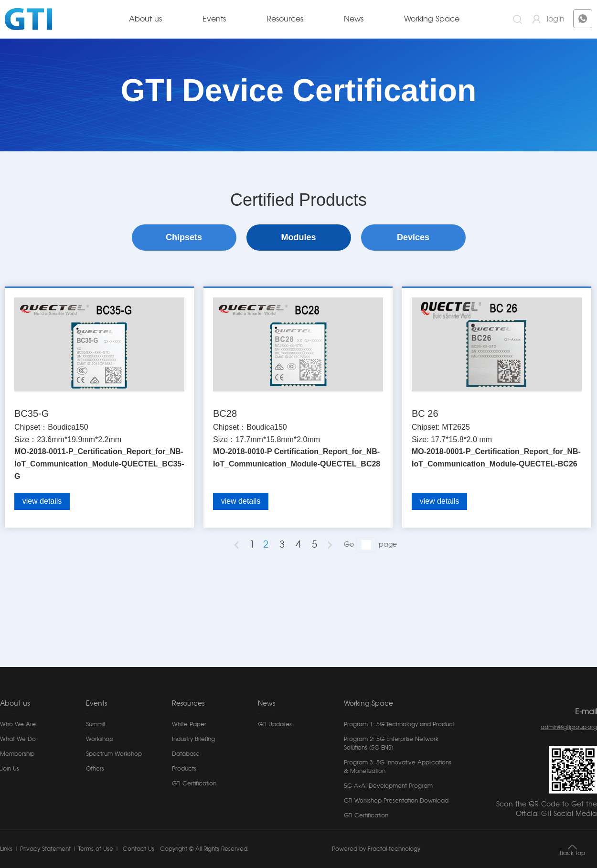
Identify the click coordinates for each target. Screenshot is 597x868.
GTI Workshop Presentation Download (396, 801)
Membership (17, 754)
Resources (285, 19)
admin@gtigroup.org (569, 727)
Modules (298, 237)
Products (184, 769)
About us (145, 19)
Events (214, 19)
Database (186, 754)
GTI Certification (194, 783)
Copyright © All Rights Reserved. (204, 849)
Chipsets (184, 237)
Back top (572, 853)
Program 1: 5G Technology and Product (399, 724)
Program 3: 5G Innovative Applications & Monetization (398, 767)
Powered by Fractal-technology (376, 849)
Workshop (100, 739)
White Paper (189, 724)
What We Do (18, 739)
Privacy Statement (45, 849)
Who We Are (18, 724)
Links (6, 849)
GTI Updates (275, 724)
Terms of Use (96, 849)
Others (95, 769)
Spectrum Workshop (114, 754)
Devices (413, 237)
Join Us (10, 769)
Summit (96, 724)
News (354, 19)
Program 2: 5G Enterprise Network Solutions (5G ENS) (391, 743)
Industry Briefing (193, 739)
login (556, 19)
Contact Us (138, 849)
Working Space (432, 19)
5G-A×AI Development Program (388, 786)
